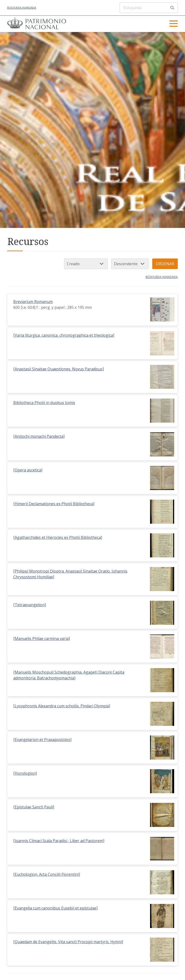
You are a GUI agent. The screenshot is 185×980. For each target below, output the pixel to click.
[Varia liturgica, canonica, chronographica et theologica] (64, 335)
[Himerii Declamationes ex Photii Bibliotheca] (54, 504)
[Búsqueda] (149, 8)
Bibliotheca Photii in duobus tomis (44, 403)
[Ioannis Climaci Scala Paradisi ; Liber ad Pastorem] (59, 841)
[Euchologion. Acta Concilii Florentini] (47, 874)
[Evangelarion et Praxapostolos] (42, 740)
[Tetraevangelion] (30, 605)
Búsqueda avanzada (22, 8)
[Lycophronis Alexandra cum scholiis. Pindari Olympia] (62, 706)
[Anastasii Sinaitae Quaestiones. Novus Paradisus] (59, 369)
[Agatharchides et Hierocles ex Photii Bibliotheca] (58, 537)
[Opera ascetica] (28, 470)
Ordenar (165, 264)
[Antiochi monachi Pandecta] (39, 436)
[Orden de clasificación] (130, 264)
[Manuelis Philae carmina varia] (42, 638)
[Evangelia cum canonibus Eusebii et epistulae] (55, 908)
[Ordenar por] (86, 264)
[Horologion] (25, 773)
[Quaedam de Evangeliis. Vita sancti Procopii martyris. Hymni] (68, 942)
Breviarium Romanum (33, 302)
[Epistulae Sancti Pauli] (34, 807)
